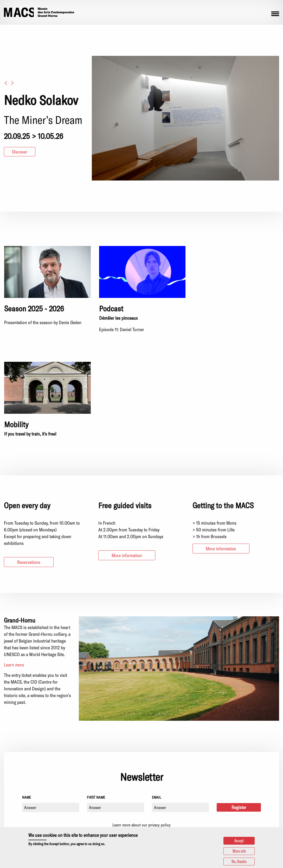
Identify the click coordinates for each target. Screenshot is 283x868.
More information (127, 453)
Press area (229, 781)
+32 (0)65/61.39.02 (88, 817)
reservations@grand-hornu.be (89, 823)
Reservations (29, 460)
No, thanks (239, 862)
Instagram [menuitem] (6, 816)
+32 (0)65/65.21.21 (87, 790)
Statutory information (239, 805)
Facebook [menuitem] (13, 816)
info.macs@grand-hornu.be (87, 796)
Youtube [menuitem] (20, 816)
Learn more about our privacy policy (141, 723)
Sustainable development (242, 793)
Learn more (14, 562)
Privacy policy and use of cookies (249, 811)
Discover (20, 152)
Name (27, 695)
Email (156, 695)
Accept (239, 841)
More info (239, 851)
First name (96, 695)
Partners (227, 787)
